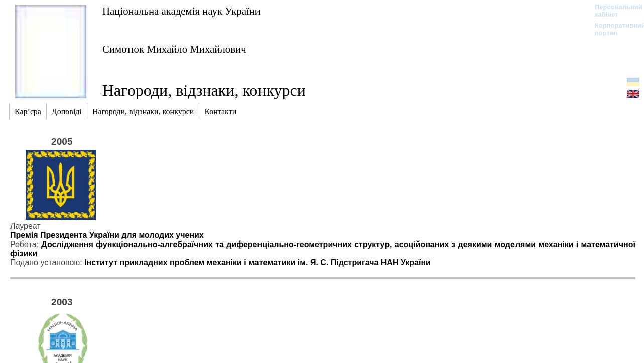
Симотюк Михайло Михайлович (174, 49)
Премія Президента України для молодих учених (107, 235)
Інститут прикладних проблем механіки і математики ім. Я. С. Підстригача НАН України (257, 262)
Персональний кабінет (614, 11)
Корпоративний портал (614, 29)
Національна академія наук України (181, 11)
